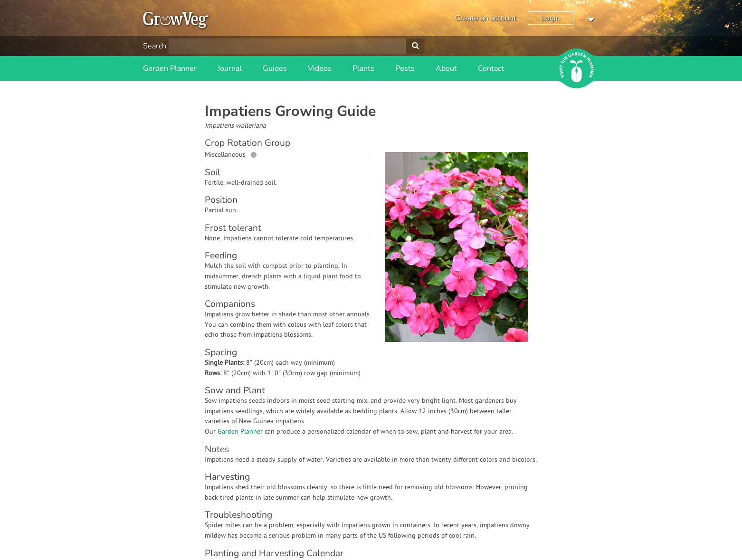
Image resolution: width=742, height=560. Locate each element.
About (446, 68)
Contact (491, 68)
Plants (363, 68)
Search (155, 46)
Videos (320, 68)
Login (551, 18)
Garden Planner (170, 68)
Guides (275, 68)
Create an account (486, 18)
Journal (230, 68)
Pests (405, 68)
